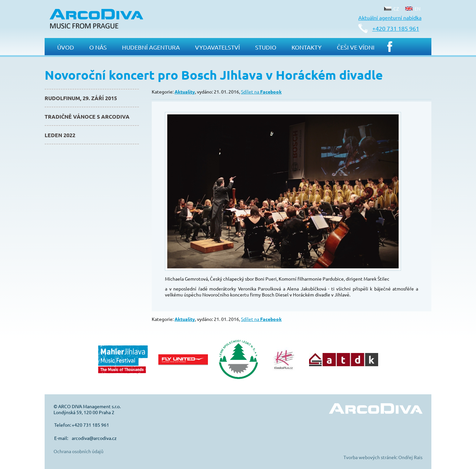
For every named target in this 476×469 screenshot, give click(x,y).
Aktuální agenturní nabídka (390, 18)
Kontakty (307, 47)
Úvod (66, 47)
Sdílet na (261, 92)
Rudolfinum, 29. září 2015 (81, 98)
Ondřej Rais (410, 457)
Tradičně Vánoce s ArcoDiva (87, 117)
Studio (266, 47)
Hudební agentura (151, 47)
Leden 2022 (60, 135)
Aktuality (185, 92)
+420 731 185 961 (396, 28)
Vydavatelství (218, 47)
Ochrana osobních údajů (79, 451)
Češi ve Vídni (356, 47)
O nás (98, 47)
